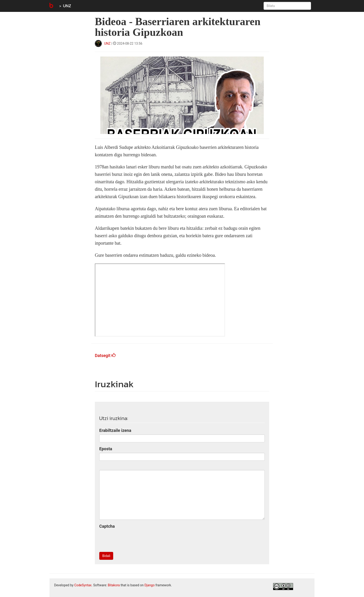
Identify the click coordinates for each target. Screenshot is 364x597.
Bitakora (114, 585)
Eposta (106, 449)
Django (149, 585)
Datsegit (105, 355)
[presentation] (135, 539)
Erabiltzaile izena (115, 430)
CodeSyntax (83, 585)
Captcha (107, 526)
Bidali (106, 556)
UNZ (67, 6)
